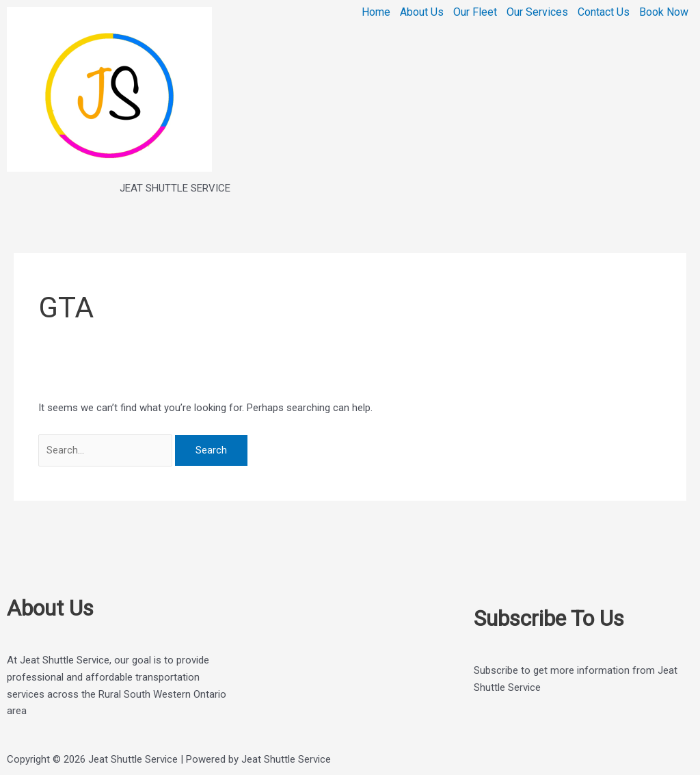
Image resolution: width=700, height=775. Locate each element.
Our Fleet (475, 12)
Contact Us (604, 12)
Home (376, 12)
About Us (422, 12)
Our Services (537, 12)
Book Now (664, 12)
